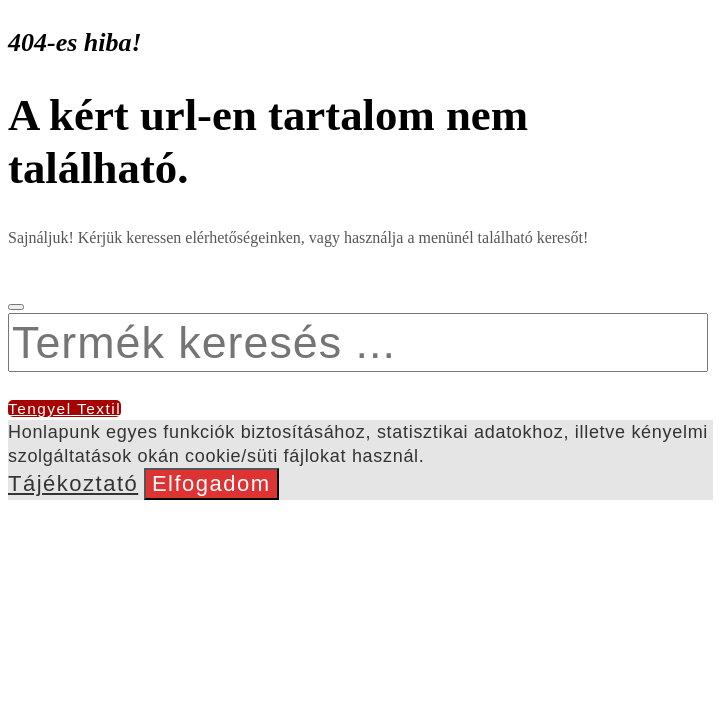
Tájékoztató (73, 483)
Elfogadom (211, 483)
